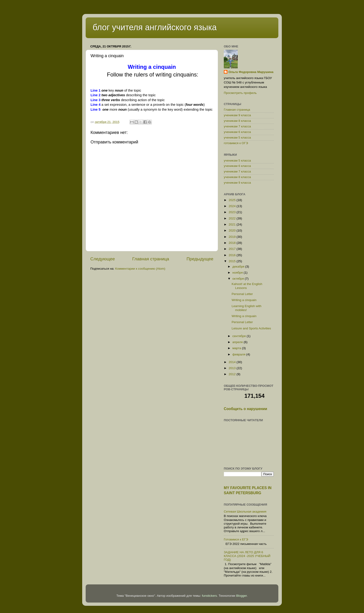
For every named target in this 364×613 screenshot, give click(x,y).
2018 (233, 243)
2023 (233, 212)
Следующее (103, 259)
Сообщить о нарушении (245, 409)
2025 (233, 200)
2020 (233, 230)
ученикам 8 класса (237, 121)
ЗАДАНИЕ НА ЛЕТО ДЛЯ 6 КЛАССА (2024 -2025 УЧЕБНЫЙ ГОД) (247, 556)
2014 (233, 362)
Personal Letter (242, 294)
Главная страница (151, 259)
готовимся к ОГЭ (236, 143)
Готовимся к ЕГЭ (236, 539)
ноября (238, 273)
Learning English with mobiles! (247, 308)
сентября (239, 336)
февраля (239, 354)
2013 (233, 368)
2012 (233, 374)
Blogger (241, 596)
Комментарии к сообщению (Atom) (140, 269)
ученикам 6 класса (237, 132)
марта (237, 348)
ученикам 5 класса (237, 138)
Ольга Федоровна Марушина (251, 72)
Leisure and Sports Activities (251, 328)
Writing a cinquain (244, 300)
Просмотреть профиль (240, 93)
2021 (233, 224)
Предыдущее (200, 259)
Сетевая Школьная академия (245, 512)
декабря (239, 267)
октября (239, 279)
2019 (233, 237)
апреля (238, 342)
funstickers (210, 596)
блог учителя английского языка (155, 27)
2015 (233, 261)
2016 (233, 255)
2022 (233, 218)
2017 (233, 249)
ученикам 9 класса (237, 115)
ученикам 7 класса (237, 126)
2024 (233, 206)
